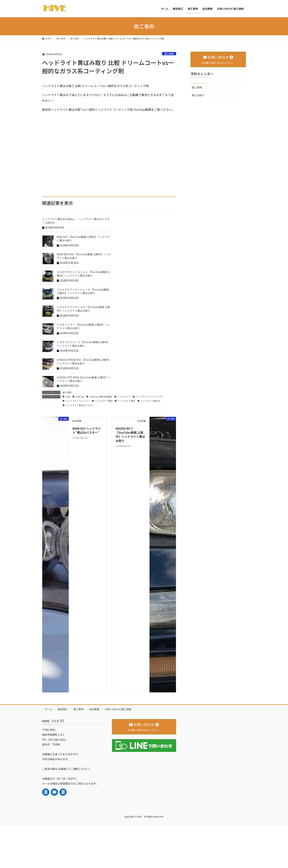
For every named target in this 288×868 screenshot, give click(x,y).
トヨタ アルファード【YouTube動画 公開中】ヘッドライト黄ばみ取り (83, 344)
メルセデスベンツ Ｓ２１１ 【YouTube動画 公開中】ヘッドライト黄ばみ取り (83, 274)
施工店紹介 (198, 95)
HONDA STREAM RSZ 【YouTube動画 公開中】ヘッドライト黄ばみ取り (84, 362)
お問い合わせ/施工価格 (118, 709)
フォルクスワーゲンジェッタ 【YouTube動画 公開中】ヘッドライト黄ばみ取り (83, 291)
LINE (68, 397)
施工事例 (169, 54)
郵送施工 (63, 709)
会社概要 (94, 709)
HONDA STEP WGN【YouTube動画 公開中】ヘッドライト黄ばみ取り (83, 379)
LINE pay (80, 397)
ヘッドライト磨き (127, 401)
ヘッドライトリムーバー (78, 401)
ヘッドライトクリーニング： (150, 397)
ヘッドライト (124, 397)
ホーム (49, 709)
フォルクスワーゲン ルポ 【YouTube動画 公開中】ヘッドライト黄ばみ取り (83, 309)
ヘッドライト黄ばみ (150, 401)
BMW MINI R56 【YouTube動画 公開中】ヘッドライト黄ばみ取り (84, 256)
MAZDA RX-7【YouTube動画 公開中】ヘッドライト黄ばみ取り (130, 435)
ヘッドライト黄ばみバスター (80, 405)
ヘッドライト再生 (104, 401)
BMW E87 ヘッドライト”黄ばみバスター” (87, 430)
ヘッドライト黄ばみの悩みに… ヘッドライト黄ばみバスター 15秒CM (76, 221)
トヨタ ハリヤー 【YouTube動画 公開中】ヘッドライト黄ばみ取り (83, 326)
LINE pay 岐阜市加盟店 (101, 397)
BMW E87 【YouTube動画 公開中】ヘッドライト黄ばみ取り (83, 239)
